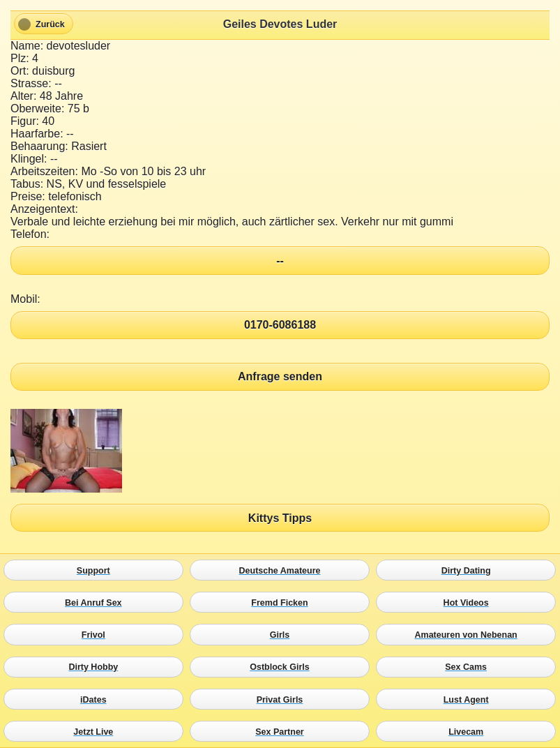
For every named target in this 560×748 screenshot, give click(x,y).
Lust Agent (469, 699)
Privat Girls (283, 699)
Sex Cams (469, 667)
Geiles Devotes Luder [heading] (280, 24)
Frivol (97, 635)
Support (97, 570)
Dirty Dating (469, 570)
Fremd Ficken (283, 603)
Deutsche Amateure (283, 570)
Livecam (469, 731)
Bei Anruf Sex (97, 603)
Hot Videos (469, 603)
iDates (97, 699)
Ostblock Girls (283, 667)
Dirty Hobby (97, 667)
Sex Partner (283, 731)
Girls (283, 635)
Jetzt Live (97, 731)
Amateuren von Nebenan (469, 635)
